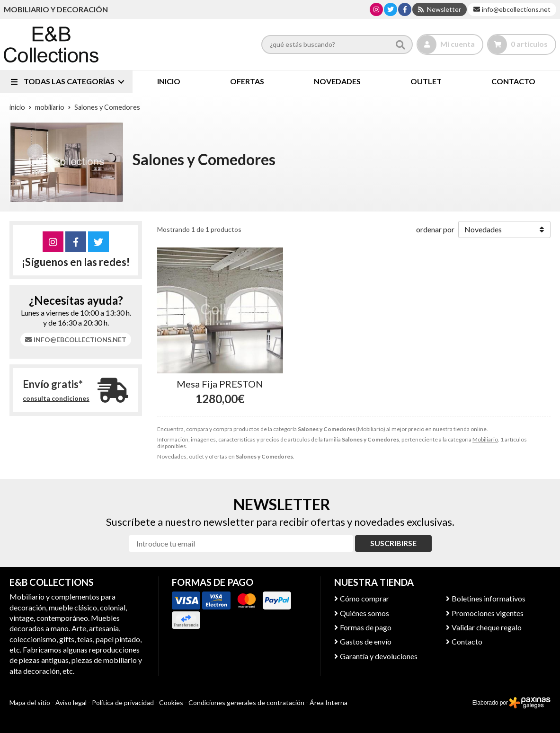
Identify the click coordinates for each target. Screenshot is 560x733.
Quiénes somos (364, 613)
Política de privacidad (123, 702)
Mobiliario (485, 439)
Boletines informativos (489, 598)
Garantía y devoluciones (379, 656)
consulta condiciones (56, 398)
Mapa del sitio (30, 702)
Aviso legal (71, 702)
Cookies (171, 702)
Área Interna (329, 702)
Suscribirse (393, 543)
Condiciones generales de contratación (246, 702)
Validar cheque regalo (487, 627)
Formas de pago (366, 627)
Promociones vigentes (488, 613)
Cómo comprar (364, 598)
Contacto (467, 641)
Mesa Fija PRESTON (220, 384)
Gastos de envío (366, 641)
